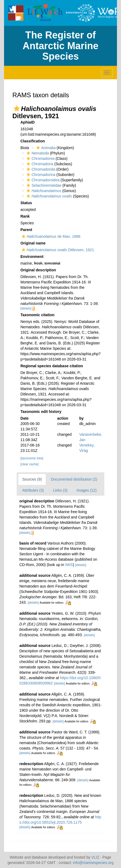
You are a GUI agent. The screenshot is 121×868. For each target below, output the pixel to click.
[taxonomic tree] (32, 458)
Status (26, 203)
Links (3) (60, 490)
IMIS (69, 565)
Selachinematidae (43, 185)
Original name (33, 243)
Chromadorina (40, 175)
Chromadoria (39, 164)
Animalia (45, 148)
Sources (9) (32, 479)
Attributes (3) (33, 490)
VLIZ (95, 857)
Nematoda (37, 153)
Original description (38, 270)
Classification (33, 141)
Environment (32, 257)
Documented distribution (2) (74, 479)
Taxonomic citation (38, 315)
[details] (26, 308)
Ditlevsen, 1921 (57, 250)
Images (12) (87, 490)
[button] (17, 109)
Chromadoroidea (42, 180)
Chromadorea (40, 159)
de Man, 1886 (50, 236)
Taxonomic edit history (41, 412)
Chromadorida (40, 169)
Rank (25, 216)
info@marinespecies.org (93, 863)
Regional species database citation (52, 366)
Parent (26, 230)
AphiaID (28, 122)
